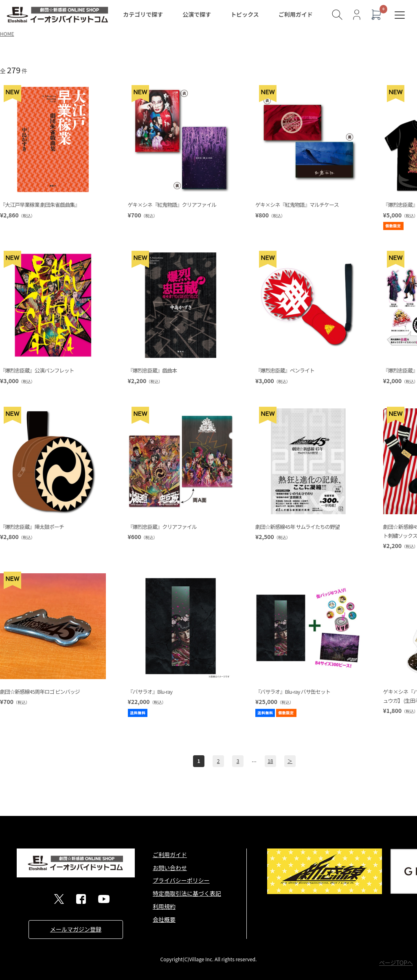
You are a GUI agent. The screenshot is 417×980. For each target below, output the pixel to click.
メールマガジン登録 (76, 929)
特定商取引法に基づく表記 (187, 893)
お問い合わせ (170, 868)
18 (270, 761)
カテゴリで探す (143, 14)
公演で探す (197, 14)
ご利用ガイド (296, 14)
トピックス (245, 14)
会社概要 (164, 919)
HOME (7, 34)
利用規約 (164, 906)
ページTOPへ (396, 962)
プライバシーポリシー (181, 880)
